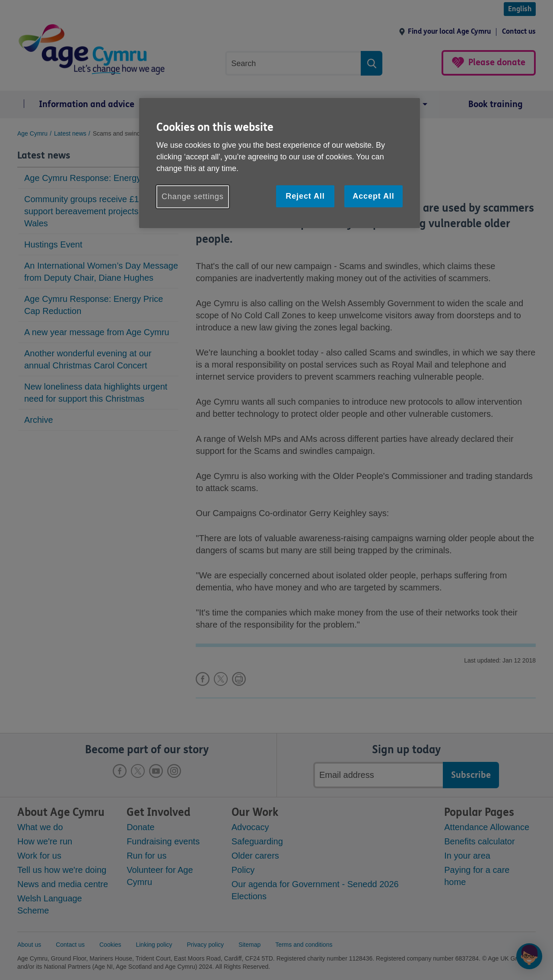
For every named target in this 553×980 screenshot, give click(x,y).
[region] (280, 163)
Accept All (373, 196)
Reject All (305, 196)
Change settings (193, 197)
